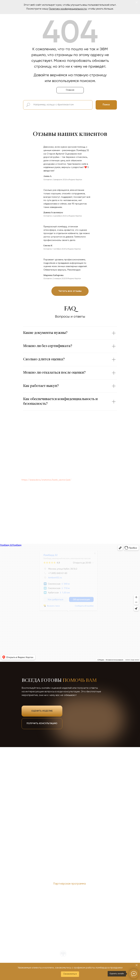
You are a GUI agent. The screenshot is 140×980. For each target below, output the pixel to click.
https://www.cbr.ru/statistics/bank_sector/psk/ (46, 480)
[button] (70, 974)
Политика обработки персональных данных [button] (41, 893)
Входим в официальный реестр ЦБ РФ (78, 955)
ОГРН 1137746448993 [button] (77, 889)
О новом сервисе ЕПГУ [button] (79, 893)
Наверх (114, 889)
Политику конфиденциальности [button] (68, 9)
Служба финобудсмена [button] (108, 893)
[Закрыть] (137, 2)
